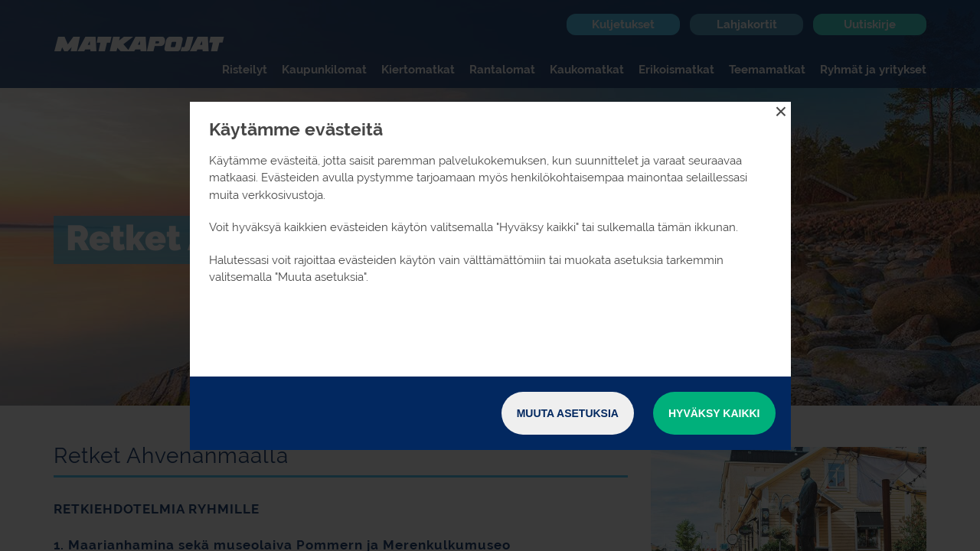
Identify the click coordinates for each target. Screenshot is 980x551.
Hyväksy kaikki (714, 413)
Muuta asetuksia (568, 413)
